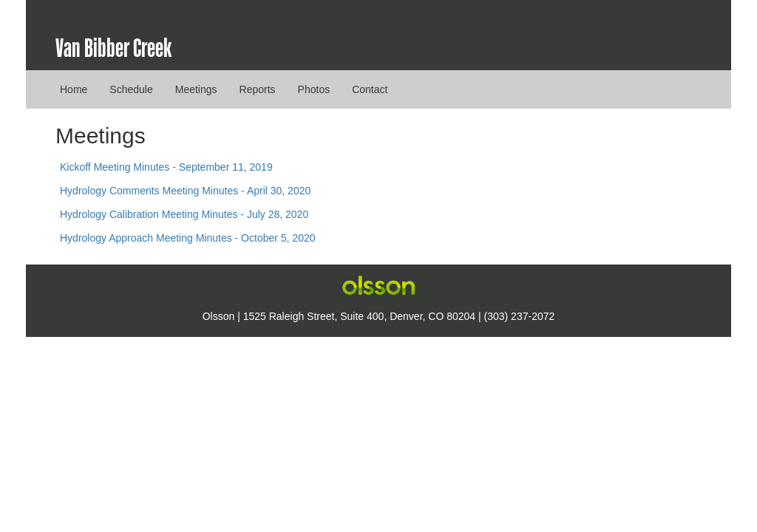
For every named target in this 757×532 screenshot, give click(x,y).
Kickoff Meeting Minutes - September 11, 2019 (166, 167)
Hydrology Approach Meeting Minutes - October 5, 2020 (188, 238)
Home (74, 89)
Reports (258, 89)
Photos (314, 89)
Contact (370, 89)
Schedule (131, 89)
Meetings (196, 89)
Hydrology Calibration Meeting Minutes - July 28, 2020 (184, 214)
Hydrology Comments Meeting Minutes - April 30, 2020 (185, 191)
